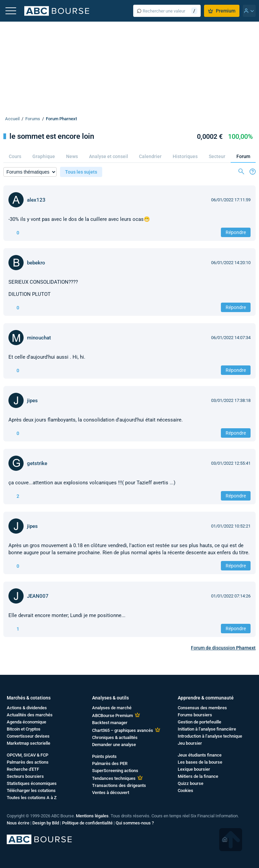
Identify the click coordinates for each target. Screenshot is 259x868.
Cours (15, 156)
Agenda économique (26, 722)
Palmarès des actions (28, 762)
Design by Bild (46, 823)
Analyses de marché (112, 708)
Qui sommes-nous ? (135, 823)
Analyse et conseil (109, 156)
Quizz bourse (191, 783)
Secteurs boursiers (25, 776)
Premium (222, 11)
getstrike (37, 463)
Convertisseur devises (28, 736)
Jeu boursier (190, 743)
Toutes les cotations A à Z (32, 798)
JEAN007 (38, 596)
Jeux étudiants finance (200, 755)
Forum (243, 156)
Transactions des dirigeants (119, 785)
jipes (32, 401)
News (72, 156)
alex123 (36, 200)
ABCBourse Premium (112, 716)
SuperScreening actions (115, 771)
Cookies (185, 790)
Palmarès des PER (110, 763)
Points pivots (104, 756)
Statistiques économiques (32, 783)
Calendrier (150, 156)
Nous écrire (18, 823)
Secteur (217, 156)
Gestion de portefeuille (199, 722)
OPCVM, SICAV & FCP (27, 755)
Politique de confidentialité (87, 823)
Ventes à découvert (111, 793)
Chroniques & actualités (115, 737)
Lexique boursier (194, 769)
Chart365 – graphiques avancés (123, 730)
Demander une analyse (114, 745)
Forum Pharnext (61, 119)
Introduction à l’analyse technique (210, 736)
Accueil (12, 119)
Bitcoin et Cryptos (24, 729)
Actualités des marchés (30, 715)
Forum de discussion (223, 648)
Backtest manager (110, 723)
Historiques (185, 156)
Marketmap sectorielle (28, 743)
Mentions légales (92, 816)
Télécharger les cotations (31, 790)
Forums (33, 119)
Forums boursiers (195, 715)
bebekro (36, 263)
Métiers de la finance (198, 776)
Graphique (44, 156)
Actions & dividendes (27, 708)
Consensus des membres (202, 708)
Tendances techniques (114, 778)
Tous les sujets (81, 172)
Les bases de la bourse (200, 762)
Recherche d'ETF (23, 769)
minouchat (39, 338)
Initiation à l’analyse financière (207, 729)
